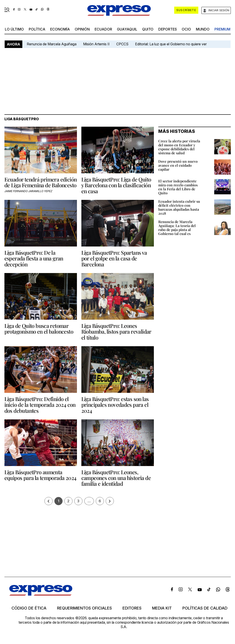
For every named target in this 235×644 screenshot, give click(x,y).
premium (222, 29)
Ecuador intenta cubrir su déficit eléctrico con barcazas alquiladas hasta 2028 (179, 207)
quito (148, 29)
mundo (203, 29)
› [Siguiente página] (110, 501)
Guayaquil (127, 29)
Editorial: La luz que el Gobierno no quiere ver (171, 44)
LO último (14, 29)
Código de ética (29, 608)
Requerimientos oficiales (84, 608)
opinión (82, 29)
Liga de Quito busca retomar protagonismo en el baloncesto (39, 329)
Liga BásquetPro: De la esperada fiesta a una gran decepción (34, 258)
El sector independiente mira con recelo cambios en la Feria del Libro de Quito (178, 187)
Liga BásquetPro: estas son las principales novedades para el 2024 (115, 405)
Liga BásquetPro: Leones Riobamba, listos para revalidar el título (116, 332)
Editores (132, 608)
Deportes (168, 29)
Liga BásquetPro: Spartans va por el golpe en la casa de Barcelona (114, 258)
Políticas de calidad (205, 608)
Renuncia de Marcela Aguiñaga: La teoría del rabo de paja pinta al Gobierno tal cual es (177, 228)
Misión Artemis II (96, 44)
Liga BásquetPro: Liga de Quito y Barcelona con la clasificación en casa (116, 185)
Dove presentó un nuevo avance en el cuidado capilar (178, 165)
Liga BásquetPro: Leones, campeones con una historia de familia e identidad (116, 478)
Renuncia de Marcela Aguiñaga (52, 44)
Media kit (162, 608)
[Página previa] (49, 501)
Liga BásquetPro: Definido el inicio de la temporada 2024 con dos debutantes (40, 405)
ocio (186, 29)
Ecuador (103, 29)
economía (60, 29)
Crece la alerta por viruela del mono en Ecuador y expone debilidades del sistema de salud (179, 147)
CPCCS (122, 44)
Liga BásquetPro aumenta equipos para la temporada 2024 (40, 475)
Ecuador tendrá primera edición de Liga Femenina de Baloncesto (41, 182)
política (37, 29)
